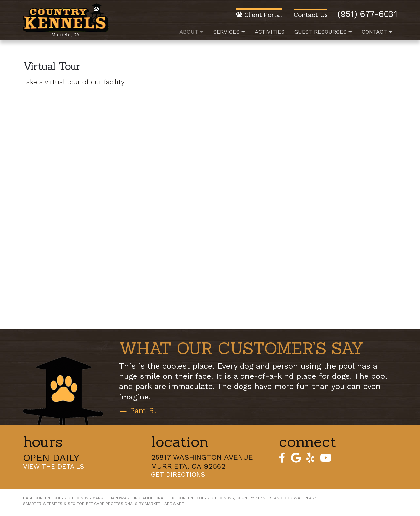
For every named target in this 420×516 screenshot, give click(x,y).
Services (229, 32)
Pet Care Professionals (112, 504)
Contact (377, 32)
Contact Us (311, 15)
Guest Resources (323, 32)
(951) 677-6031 (367, 14)
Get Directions (178, 475)
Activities (270, 32)
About (191, 32)
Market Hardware (164, 504)
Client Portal (259, 15)
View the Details (53, 467)
